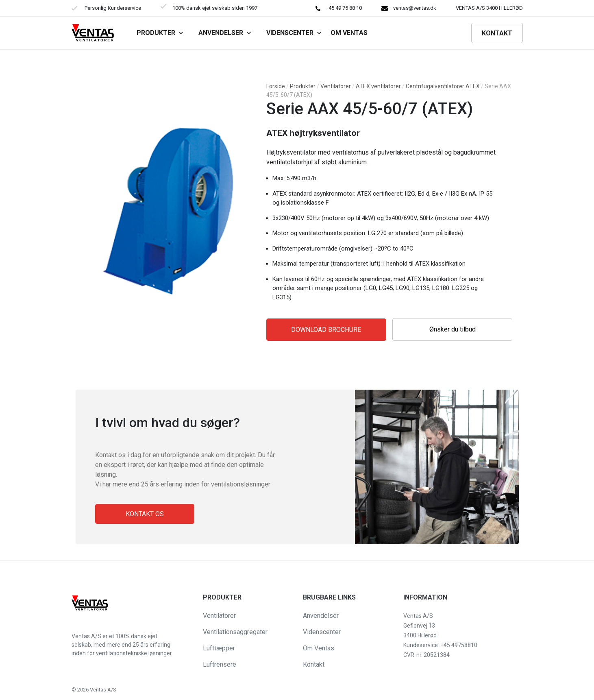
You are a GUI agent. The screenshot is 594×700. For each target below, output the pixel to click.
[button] (13, 689)
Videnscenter (294, 33)
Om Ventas (319, 648)
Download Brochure (326, 330)
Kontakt (497, 33)
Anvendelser (225, 33)
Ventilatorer (336, 86)
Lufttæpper (219, 648)
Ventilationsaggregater (235, 632)
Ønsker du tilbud (453, 329)
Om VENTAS (349, 33)
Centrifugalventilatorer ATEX (443, 86)
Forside (276, 86)
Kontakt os (145, 514)
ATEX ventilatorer (378, 86)
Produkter (160, 33)
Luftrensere (220, 664)
